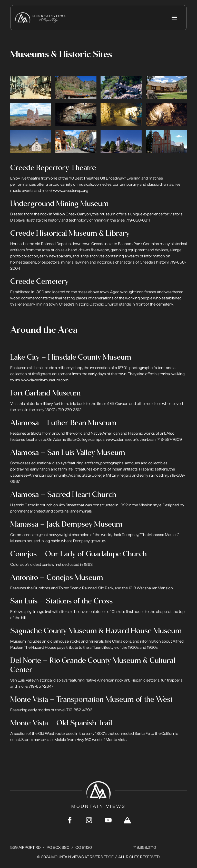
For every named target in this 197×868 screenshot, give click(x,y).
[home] (40, 18)
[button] (174, 18)
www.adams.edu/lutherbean (131, 440)
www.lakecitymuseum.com (45, 380)
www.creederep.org (71, 191)
